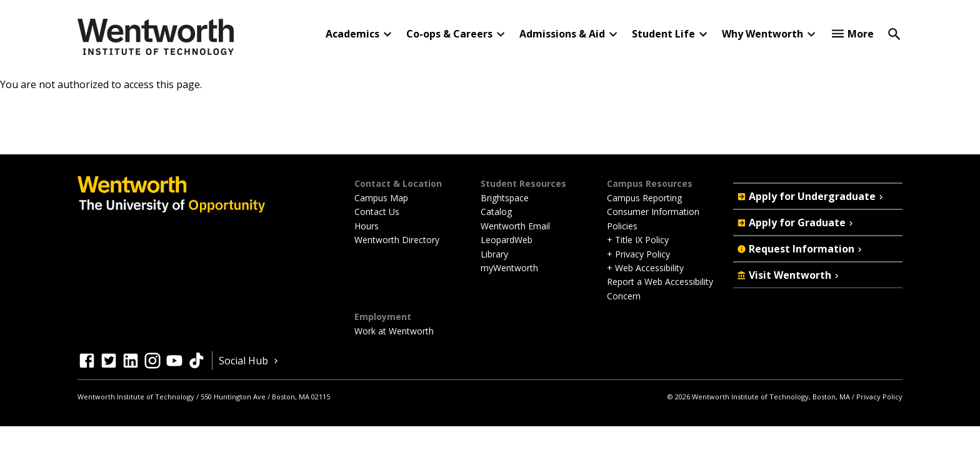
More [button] (861, 34)
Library (494, 254)
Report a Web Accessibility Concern (660, 288)
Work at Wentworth (394, 331)
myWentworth (509, 268)
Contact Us (377, 212)
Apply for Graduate (796, 222)
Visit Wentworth (789, 275)
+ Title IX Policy (638, 240)
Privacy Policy (879, 397)
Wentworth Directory (397, 240)
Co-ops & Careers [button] (449, 34)
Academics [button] (352, 34)
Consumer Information (653, 212)
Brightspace (505, 198)
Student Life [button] (663, 34)
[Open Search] (894, 33)
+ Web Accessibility (645, 268)
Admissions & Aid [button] (562, 34)
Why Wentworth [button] (762, 34)
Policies (622, 226)
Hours (367, 226)
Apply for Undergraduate (811, 196)
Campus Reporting (644, 198)
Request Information (801, 249)
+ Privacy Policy (638, 254)
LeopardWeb (507, 240)
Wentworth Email (515, 226)
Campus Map (381, 198)
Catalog (496, 212)
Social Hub (250, 361)
